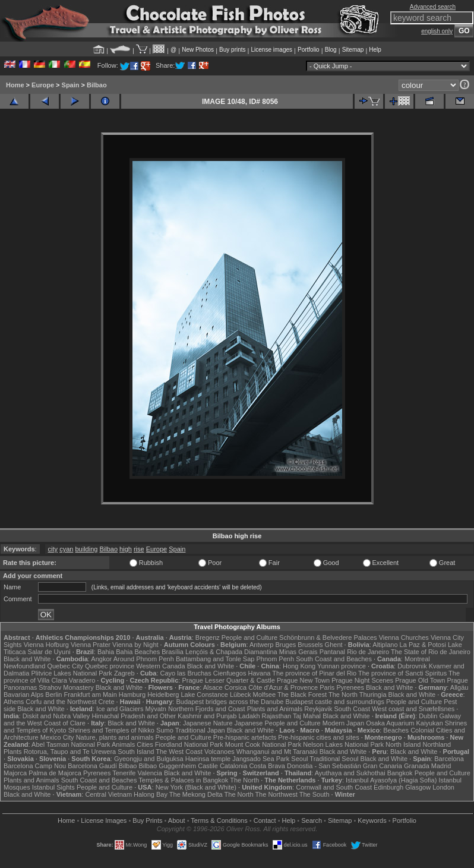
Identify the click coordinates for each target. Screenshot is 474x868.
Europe (43, 85)
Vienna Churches (404, 637)
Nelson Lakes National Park (343, 744)
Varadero (82, 680)
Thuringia (373, 695)
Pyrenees (350, 687)
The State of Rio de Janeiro (431, 652)
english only (437, 31)
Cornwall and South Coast (334, 787)
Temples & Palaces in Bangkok (183, 780)
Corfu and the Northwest (61, 702)
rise (139, 549)
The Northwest (276, 794)
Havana (260, 673)
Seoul (299, 759)
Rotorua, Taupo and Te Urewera (70, 752)
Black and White (27, 659)
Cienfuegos (230, 673)
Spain (71, 85)
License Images (104, 820)
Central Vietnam (108, 794)
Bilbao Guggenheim (168, 766)
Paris (327, 687)
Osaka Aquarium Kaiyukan (405, 723)
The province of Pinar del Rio (314, 673)
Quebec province (110, 666)
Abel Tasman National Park (71, 744)
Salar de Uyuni (49, 652)
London (443, 787)
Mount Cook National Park (263, 744)
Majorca (15, 773)
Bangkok (400, 773)
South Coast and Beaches (334, 659)
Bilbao (97, 85)
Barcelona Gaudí (92, 766)
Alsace (213, 687)
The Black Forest (302, 695)
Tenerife (124, 773)
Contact (265, 820)
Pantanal (332, 652)
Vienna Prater (91, 645)
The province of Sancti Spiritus (402, 673)
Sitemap (353, 50)
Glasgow (418, 787)
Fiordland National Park (189, 744)
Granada (417, 766)
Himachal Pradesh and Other (134, 716)
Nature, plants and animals (115, 737)
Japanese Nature (208, 723)
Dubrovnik (412, 666)
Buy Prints (147, 820)
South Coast (352, 709)
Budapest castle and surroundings (335, 702)
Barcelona (449, 759)
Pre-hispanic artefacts (245, 737)
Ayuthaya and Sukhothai (350, 773)
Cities (145, 744)
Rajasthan (277, 716)
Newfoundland (24, 666)
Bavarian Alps (23, 695)
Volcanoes (219, 752)
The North (343, 695)
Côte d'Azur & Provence (283, 687)
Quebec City (65, 666)
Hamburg (132, 695)
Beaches (396, 730)
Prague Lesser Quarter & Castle (228, 680)
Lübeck (240, 695)
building (86, 549)
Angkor (101, 659)
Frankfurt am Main (91, 695)
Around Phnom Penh (144, 659)
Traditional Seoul (334, 759)
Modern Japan (343, 723)
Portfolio (309, 50)
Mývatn (155, 709)
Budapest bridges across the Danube (230, 702)
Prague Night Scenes (362, 680)
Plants (13, 752)
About (177, 820)
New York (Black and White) (196, 787)
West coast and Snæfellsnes (413, 709)
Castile (208, 766)
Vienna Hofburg (46, 645)
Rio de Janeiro (368, 652)
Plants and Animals (275, 709)
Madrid (441, 766)
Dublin (428, 716)
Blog (331, 50)
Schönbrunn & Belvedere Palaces (328, 637)
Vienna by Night (135, 645)
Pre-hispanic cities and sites (318, 737)
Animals (123, 744)
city (53, 549)
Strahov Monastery (66, 687)
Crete (107, 702)
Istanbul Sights (53, 787)
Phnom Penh (275, 659)
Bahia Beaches (138, 652)
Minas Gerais (298, 652)
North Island (403, 744)
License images (272, 50)
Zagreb (124, 673)
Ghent (334, 645)
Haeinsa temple (208, 759)
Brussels (310, 645)
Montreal (417, 659)
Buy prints (232, 50)
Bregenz (208, 637)
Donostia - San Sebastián (324, 766)
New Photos (198, 50)
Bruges (285, 645)
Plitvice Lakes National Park (71, 673)
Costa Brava (267, 766)
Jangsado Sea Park (261, 759)
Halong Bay (151, 794)
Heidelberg (163, 695)
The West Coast (179, 752)
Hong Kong (299, 666)
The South (315, 794)
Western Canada (160, 666)
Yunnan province (342, 666)
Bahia (106, 652)
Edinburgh (388, 787)
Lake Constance (204, 695)
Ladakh (249, 716)
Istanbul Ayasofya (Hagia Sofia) (391, 780)
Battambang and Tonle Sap (215, 659)
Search (312, 820)
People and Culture (249, 637)
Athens (14, 702)
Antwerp (261, 645)
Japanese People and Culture (278, 723)
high (126, 549)
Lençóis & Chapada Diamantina (231, 652)
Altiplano (385, 645)
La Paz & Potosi (423, 645)
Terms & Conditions (219, 820)
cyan (66, 549)
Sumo (165, 730)
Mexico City (57, 737)
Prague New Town (303, 680)
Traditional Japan (200, 730)
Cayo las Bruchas (186, 673)
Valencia (149, 773)
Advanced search (433, 7)
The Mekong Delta (196, 794)
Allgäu (459, 687)
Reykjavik (318, 709)
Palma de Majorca (55, 773)
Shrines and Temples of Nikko (111, 730)
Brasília (173, 652)
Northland (437, 744)
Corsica (236, 687)
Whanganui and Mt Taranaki (277, 752)
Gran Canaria (383, 766)
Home (15, 85)
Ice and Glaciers (120, 709)
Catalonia (233, 766)
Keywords (372, 820)
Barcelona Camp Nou (35, 766)
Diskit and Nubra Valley (56, 716)
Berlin (53, 695)
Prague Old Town (420, 680)
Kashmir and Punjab (207, 716)
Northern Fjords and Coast (207, 709)
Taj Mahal (307, 716)
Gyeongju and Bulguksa (149, 759)
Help (375, 50)
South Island (136, 752)
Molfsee (265, 695)
